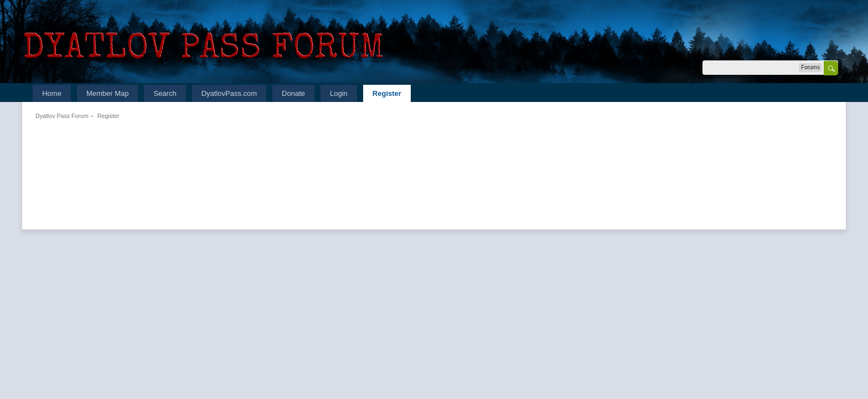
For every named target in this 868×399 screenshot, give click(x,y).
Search (165, 93)
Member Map (108, 93)
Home (52, 93)
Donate (293, 93)
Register (387, 93)
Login (339, 93)
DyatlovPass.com (229, 93)
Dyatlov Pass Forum (62, 116)
